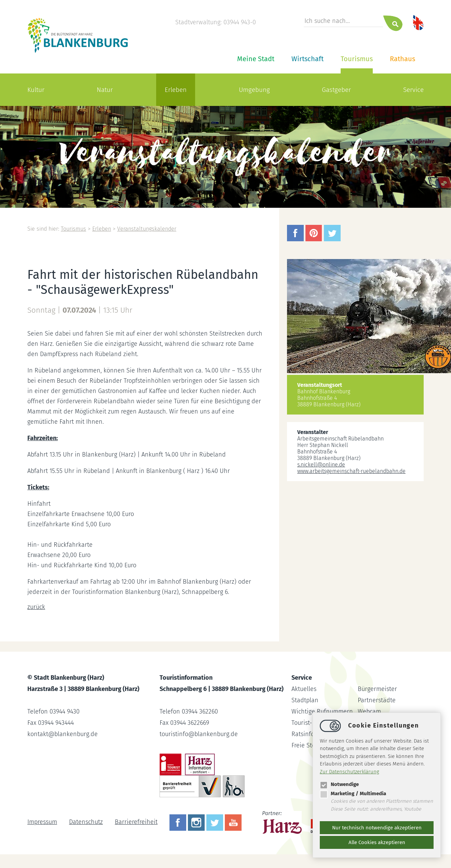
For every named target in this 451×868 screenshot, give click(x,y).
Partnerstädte (377, 700)
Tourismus (357, 59)
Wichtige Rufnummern (322, 711)
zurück (36, 607)
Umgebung (254, 90)
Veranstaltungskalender (147, 229)
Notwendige (339, 784)
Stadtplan (305, 700)
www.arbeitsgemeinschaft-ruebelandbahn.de (351, 471)
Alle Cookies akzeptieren (377, 842)
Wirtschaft (307, 59)
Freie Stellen (309, 745)
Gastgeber (336, 90)
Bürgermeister (377, 689)
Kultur (36, 90)
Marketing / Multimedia (353, 794)
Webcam (369, 711)
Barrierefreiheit (136, 822)
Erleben (176, 90)
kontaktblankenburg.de (63, 734)
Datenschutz (86, 822)
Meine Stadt (256, 59)
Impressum (42, 822)
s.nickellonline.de (321, 465)
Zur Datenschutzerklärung (350, 772)
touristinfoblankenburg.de (199, 734)
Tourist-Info (307, 723)
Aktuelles (304, 689)
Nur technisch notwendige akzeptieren (377, 828)
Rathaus (402, 59)
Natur (105, 90)
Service (413, 90)
